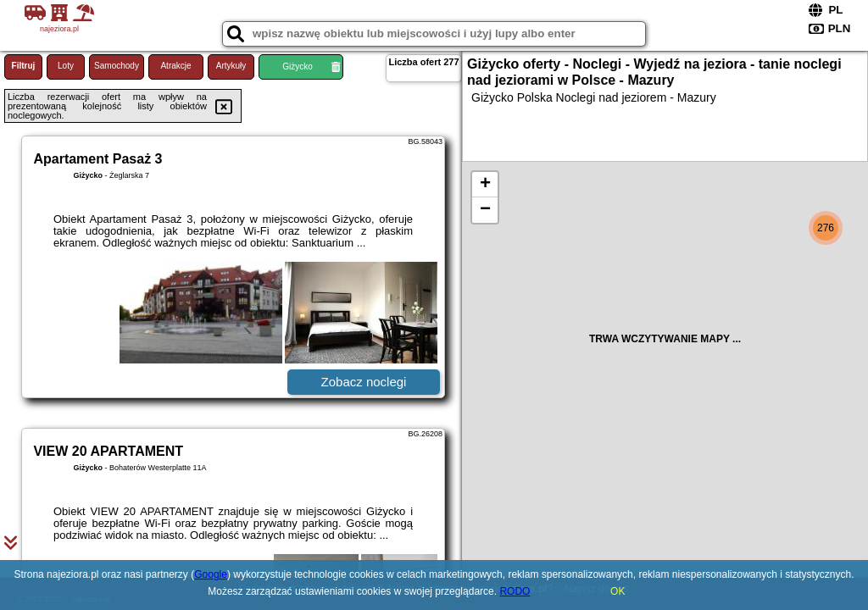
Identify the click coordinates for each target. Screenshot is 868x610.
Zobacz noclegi (364, 382)
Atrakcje (175, 66)
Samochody (117, 66)
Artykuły (231, 66)
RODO (515, 591)
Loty (66, 66)
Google (211, 574)
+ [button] (485, 185)
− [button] (485, 210)
